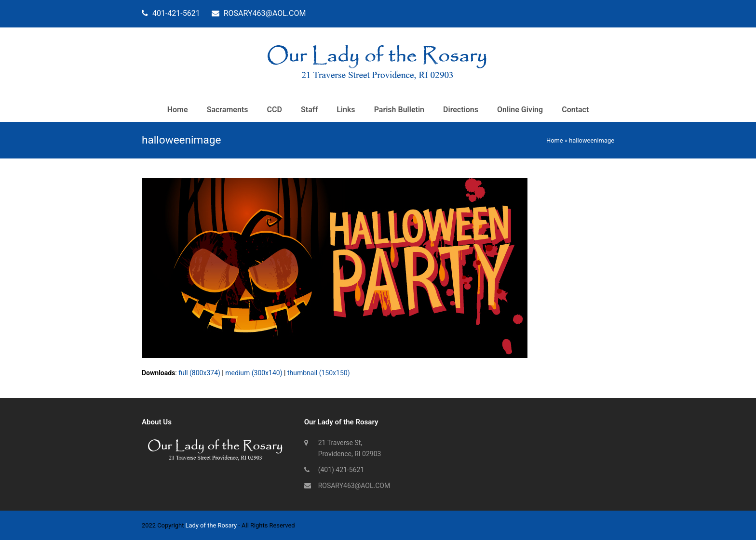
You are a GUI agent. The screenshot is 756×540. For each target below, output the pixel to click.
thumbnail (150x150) (319, 373)
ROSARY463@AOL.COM (354, 486)
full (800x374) (199, 373)
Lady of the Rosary (211, 525)
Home (555, 140)
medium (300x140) (254, 373)
